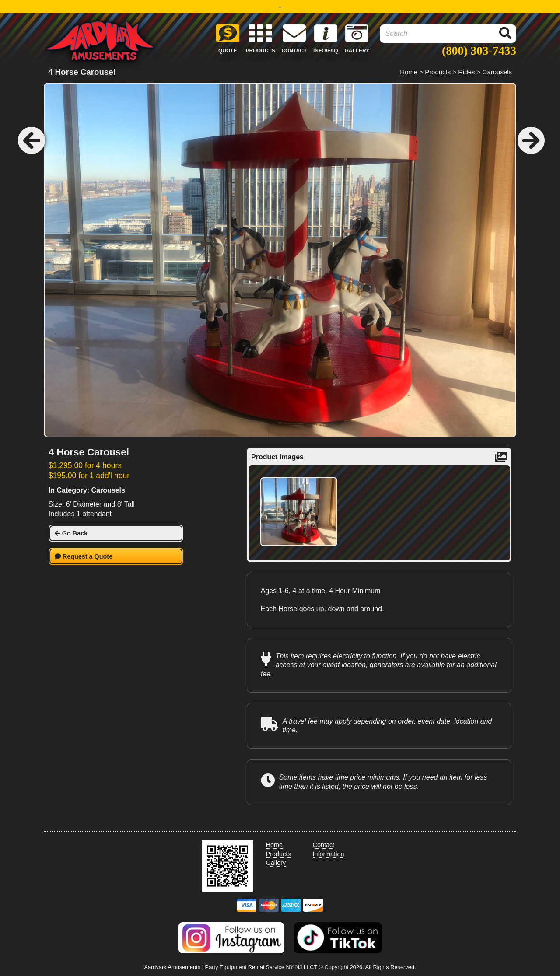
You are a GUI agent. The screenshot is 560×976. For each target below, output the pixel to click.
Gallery (276, 863)
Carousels (497, 72)
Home (409, 72)
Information (329, 854)
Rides (466, 72)
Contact (324, 845)
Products (438, 72)
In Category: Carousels (87, 490)
